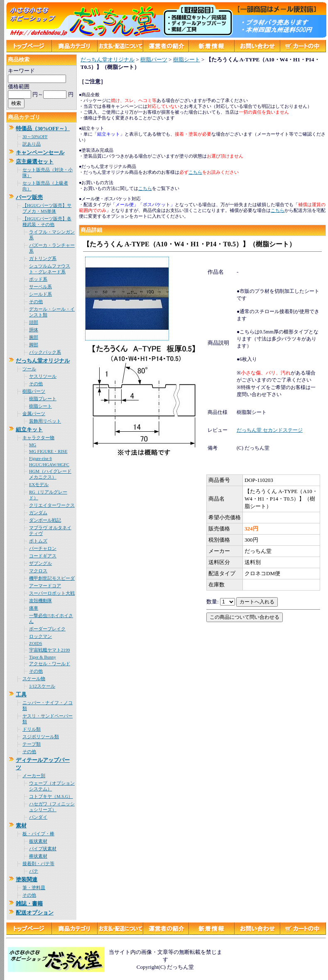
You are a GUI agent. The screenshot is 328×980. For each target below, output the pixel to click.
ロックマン (40, 636)
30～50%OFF (35, 137)
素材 (21, 826)
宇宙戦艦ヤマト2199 (49, 650)
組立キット (29, 429)
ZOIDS (35, 643)
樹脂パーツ (34, 391)
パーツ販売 (29, 197)
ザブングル (40, 563)
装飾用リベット (45, 421)
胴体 (34, 330)
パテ (34, 871)
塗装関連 (27, 879)
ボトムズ (38, 541)
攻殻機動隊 (40, 601)
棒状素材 (38, 856)
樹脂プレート (43, 399)
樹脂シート (40, 406)
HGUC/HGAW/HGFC (49, 465)
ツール (29, 369)
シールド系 (40, 294)
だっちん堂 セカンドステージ (270, 430)
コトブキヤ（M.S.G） (51, 796)
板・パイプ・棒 (38, 834)
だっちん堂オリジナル (43, 361)
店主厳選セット (35, 162)
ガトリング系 (43, 259)
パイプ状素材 (43, 849)
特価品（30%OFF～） (43, 128)
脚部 (34, 345)
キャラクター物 (38, 438)
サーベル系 (40, 287)
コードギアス (43, 556)
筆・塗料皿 (34, 888)
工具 (21, 694)
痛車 (34, 608)
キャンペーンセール (40, 152)
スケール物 (34, 679)
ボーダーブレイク (47, 629)
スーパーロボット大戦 (52, 593)
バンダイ (38, 817)
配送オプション (35, 913)
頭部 (34, 322)
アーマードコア (45, 586)
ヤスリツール (43, 376)
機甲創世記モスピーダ (52, 578)
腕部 (34, 337)
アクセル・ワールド (50, 664)
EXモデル (39, 485)
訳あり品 (32, 144)
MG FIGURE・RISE (48, 451)
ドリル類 (32, 729)
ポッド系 (38, 279)
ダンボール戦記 (45, 520)
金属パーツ (34, 414)
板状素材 (38, 841)
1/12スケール (42, 686)
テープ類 (32, 744)
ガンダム (38, 513)
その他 (36, 302)
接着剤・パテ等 (38, 864)
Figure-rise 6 (40, 458)
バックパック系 (45, 352)
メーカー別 (34, 776)
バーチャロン (43, 548)
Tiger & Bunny (43, 657)
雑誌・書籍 (29, 903)
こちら (278, 210)
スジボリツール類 (41, 737)
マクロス (38, 571)
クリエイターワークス (52, 505)
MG (33, 445)
